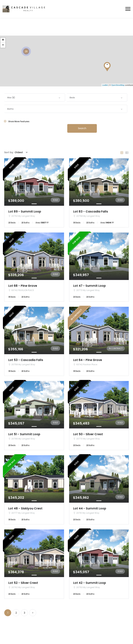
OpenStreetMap (118, 85)
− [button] (3, 45)
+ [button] (3, 40)
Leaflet (105, 85)
